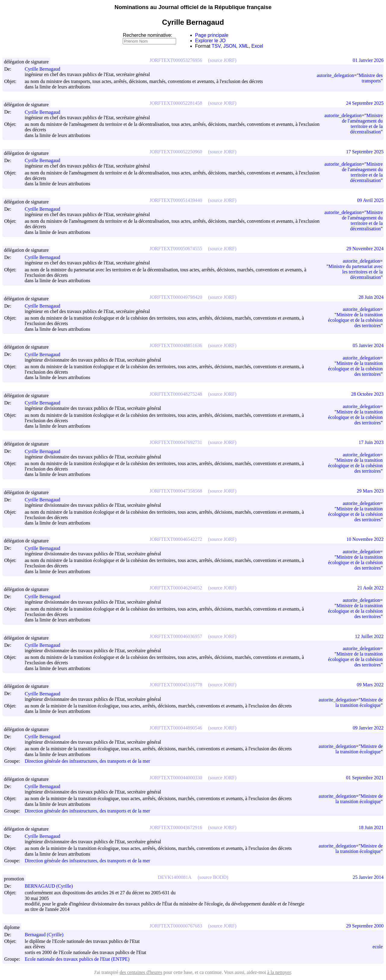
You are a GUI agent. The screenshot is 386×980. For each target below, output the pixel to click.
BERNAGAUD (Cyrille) (52, 886)
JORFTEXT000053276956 (176, 60)
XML (244, 46)
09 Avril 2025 (370, 200)
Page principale (212, 35)
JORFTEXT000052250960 (176, 152)
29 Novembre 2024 (365, 249)
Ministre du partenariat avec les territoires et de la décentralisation (356, 272)
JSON (230, 46)
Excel (257, 46)
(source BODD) (213, 877)
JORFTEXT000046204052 (176, 588)
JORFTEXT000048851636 (176, 345)
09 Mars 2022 (370, 685)
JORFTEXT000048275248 (176, 394)
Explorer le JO (210, 41)
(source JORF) (222, 60)
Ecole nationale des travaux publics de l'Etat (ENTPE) (77, 959)
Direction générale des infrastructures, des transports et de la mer (87, 761)
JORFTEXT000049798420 (176, 297)
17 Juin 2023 (371, 442)
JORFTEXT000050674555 (176, 249)
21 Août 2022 (370, 588)
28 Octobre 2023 (367, 394)
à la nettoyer (279, 972)
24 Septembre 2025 (365, 103)
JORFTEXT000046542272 (176, 539)
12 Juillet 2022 (369, 636)
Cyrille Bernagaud (45, 69)
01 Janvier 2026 (368, 60)
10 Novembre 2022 (365, 539)
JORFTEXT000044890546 (176, 728)
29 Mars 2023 (370, 491)
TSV (216, 46)
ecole (378, 947)
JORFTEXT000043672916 (176, 827)
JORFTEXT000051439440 (176, 200)
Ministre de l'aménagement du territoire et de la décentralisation (362, 124)
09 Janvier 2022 (368, 728)
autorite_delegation (335, 75)
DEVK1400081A (175, 877)
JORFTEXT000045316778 (176, 685)
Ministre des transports (371, 78)
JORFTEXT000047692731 (176, 442)
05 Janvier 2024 (368, 345)
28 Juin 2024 (371, 297)
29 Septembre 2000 (365, 926)
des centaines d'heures (141, 972)
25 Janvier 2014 (368, 877)
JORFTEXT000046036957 (176, 636)
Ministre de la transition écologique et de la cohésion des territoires (355, 320)
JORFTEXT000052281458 (176, 103)
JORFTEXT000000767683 (176, 926)
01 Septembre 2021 (365, 778)
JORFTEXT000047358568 (176, 491)
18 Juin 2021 (371, 827)
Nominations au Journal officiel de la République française (193, 7)
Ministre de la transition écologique (359, 702)
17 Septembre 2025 (365, 152)
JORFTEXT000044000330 (176, 778)
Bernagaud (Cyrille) (47, 935)
